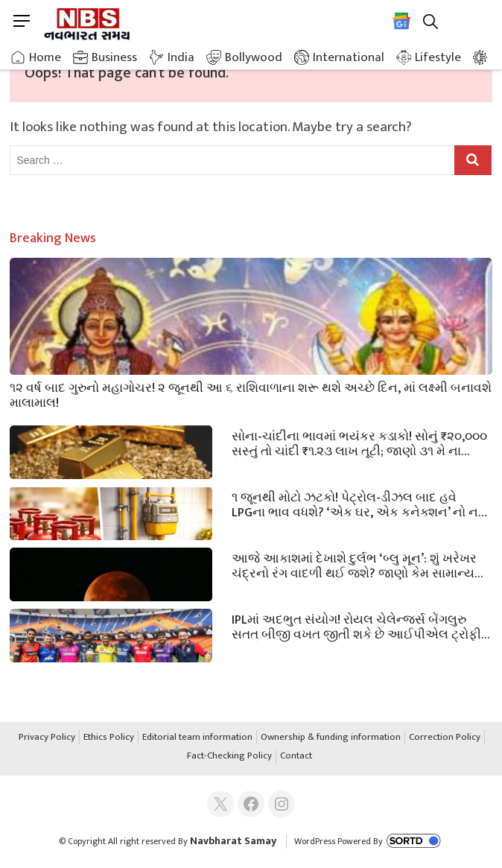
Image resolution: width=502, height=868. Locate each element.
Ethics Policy (109, 738)
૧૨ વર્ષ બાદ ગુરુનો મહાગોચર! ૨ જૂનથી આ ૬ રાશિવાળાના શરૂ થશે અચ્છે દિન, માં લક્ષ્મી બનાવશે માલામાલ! (251, 394)
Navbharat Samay (233, 841)
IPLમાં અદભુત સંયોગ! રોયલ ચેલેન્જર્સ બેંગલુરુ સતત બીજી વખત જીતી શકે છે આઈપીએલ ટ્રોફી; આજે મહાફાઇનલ (358, 626)
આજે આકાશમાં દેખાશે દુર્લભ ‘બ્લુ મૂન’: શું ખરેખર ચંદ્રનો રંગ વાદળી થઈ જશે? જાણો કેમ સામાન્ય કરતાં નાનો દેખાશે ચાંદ (354, 565)
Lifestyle (438, 57)
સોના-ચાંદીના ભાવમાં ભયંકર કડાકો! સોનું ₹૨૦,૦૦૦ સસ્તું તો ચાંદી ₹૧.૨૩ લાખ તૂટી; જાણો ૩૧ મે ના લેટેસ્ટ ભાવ (359, 443)
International (349, 57)
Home (45, 57)
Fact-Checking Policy (229, 756)
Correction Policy (445, 738)
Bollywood (254, 57)
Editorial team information (197, 738)
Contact (296, 756)
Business (114, 57)
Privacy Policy (47, 738)
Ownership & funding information (331, 738)
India (181, 57)
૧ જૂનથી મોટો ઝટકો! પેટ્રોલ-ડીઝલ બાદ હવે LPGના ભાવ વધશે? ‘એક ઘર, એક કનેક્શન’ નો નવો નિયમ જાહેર (360, 504)
